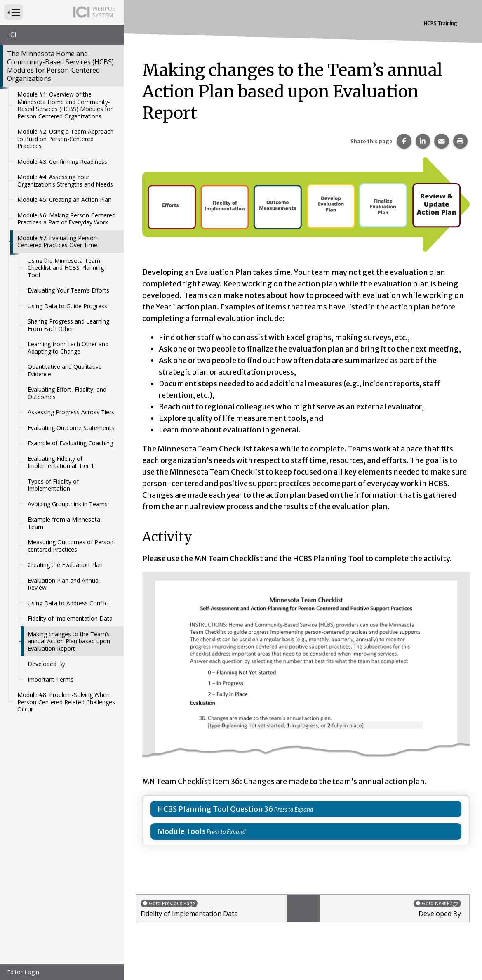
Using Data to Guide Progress (67, 306)
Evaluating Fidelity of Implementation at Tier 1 (61, 462)
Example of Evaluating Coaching (70, 443)
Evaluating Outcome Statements (71, 428)
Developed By (46, 664)
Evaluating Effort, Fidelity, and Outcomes (67, 393)
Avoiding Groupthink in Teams (68, 504)
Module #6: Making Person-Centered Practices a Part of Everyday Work (66, 219)
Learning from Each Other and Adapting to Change (68, 348)
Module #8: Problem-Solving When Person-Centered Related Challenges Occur (66, 702)
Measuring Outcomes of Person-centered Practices (72, 546)
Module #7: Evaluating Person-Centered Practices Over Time (58, 242)
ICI (12, 35)
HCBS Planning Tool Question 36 (215, 809)
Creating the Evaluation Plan (65, 565)
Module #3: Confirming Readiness (62, 162)
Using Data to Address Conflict (69, 603)
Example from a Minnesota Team (64, 523)
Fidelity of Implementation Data (70, 618)
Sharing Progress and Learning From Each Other (68, 325)
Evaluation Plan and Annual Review (64, 584)
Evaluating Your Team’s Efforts (68, 290)
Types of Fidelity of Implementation (53, 485)
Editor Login (23, 972)
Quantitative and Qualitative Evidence (65, 370)
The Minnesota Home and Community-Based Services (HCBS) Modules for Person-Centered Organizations (60, 66)
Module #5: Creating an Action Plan (64, 200)
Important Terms (51, 679)
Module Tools (182, 831)
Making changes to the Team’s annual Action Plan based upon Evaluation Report (69, 641)
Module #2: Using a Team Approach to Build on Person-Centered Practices (65, 139)
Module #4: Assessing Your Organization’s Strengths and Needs (65, 181)
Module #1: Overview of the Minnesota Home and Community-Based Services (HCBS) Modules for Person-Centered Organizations (65, 105)
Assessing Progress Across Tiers (71, 412)
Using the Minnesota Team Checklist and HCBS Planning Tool (66, 268)
